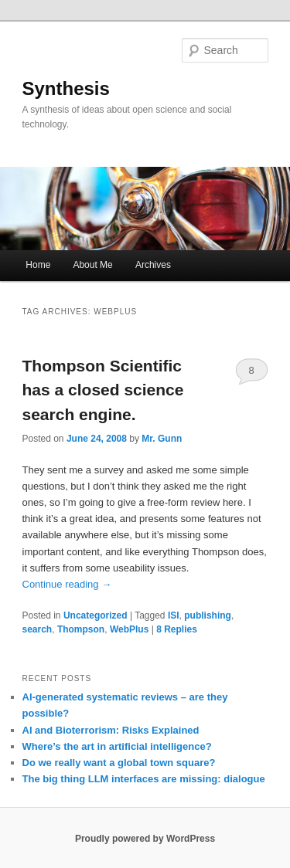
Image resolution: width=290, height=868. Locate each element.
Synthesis (66, 88)
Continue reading (67, 584)
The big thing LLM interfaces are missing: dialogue (144, 779)
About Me (92, 265)
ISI (174, 615)
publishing (208, 615)
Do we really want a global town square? (119, 763)
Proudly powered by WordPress (145, 839)
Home (38, 265)
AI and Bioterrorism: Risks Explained (111, 730)
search (38, 629)
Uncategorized (96, 615)
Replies (177, 629)
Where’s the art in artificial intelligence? (117, 746)
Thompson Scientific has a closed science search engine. (103, 390)
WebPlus (129, 629)
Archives (153, 265)
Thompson (81, 629)
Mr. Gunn (162, 439)
